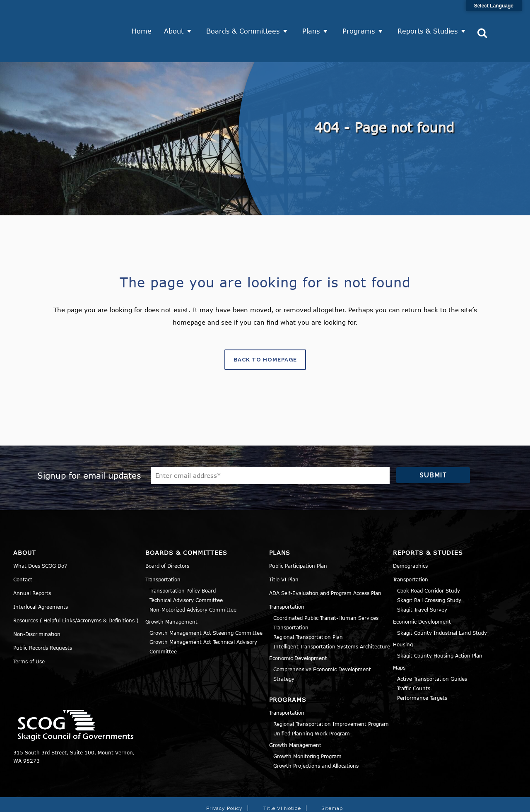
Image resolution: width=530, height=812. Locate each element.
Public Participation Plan (298, 537)
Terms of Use (29, 633)
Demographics (410, 537)
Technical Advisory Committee (186, 571)
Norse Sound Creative (385, 801)
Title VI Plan (284, 551)
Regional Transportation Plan (308, 608)
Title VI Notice (282, 779)
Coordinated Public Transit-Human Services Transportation (326, 594)
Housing (403, 616)
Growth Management (171, 593)
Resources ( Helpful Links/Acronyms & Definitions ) (76, 592)
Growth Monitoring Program (307, 728)
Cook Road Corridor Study (429, 562)
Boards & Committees (246, 17)
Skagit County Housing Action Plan (440, 627)
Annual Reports (32, 564)
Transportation (163, 551)
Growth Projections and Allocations (316, 737)
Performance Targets (422, 669)
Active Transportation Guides (432, 650)
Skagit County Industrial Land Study (442, 604)
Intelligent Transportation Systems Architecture (332, 617)
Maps (399, 639)
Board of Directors (167, 537)
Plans (314, 17)
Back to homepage (265, 331)
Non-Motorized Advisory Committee (193, 581)
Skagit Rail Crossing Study (429, 571)
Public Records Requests (43, 619)
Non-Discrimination (37, 605)
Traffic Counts (414, 659)
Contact (23, 551)
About (177, 17)
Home (145, 17)
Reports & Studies (430, 17)
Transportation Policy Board (183, 562)
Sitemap (332, 779)
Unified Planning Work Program (312, 704)
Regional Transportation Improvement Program (331, 695)
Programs (361, 17)
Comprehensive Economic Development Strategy (322, 645)
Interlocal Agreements (41, 578)
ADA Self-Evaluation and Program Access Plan (325, 564)
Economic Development (298, 629)
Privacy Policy (224, 779)
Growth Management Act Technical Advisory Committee (203, 618)
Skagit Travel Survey (422, 581)
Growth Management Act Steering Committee (206, 604)
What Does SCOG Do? (40, 537)
